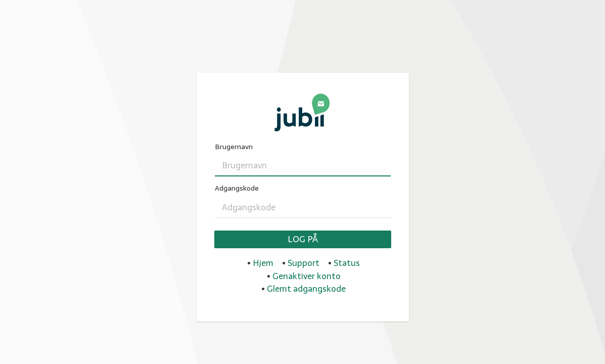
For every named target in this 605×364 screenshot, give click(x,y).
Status (347, 263)
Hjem (263, 263)
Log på (303, 239)
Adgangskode (237, 188)
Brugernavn (234, 147)
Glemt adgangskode (306, 289)
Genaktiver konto (307, 276)
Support (304, 263)
